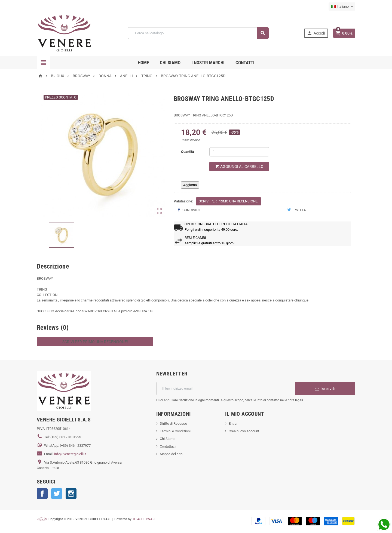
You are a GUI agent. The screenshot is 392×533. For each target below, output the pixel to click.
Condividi (189, 210)
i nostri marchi (208, 63)
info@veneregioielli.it (70, 454)
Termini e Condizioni (175, 431)
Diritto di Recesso (173, 423)
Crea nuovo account (244, 431)
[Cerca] (198, 33)
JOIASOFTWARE (144, 519)
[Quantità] (239, 152)
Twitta (296, 210)
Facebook (42, 494)
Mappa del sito (171, 454)
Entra (233, 423)
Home (143, 63)
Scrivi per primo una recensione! (229, 201)
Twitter (57, 494)
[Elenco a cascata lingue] (342, 7)
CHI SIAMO (170, 63)
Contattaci (168, 446)
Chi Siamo (168, 439)
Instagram (71, 494)
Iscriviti (325, 389)
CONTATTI (245, 63)
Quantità (188, 152)
